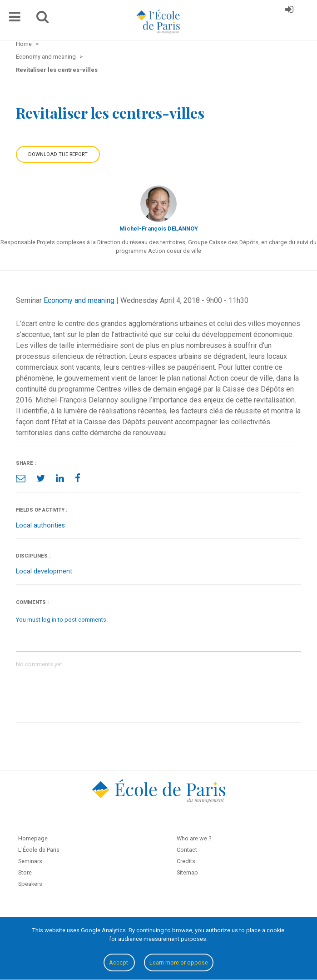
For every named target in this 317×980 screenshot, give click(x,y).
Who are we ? (194, 838)
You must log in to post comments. (62, 620)
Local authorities (40, 525)
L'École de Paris (39, 850)
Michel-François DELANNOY (159, 229)
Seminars (30, 861)
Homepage (33, 838)
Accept (119, 962)
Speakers (30, 884)
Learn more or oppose (179, 962)
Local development (44, 571)
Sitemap (187, 872)
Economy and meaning (79, 300)
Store (25, 872)
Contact (187, 850)
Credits (186, 861)
